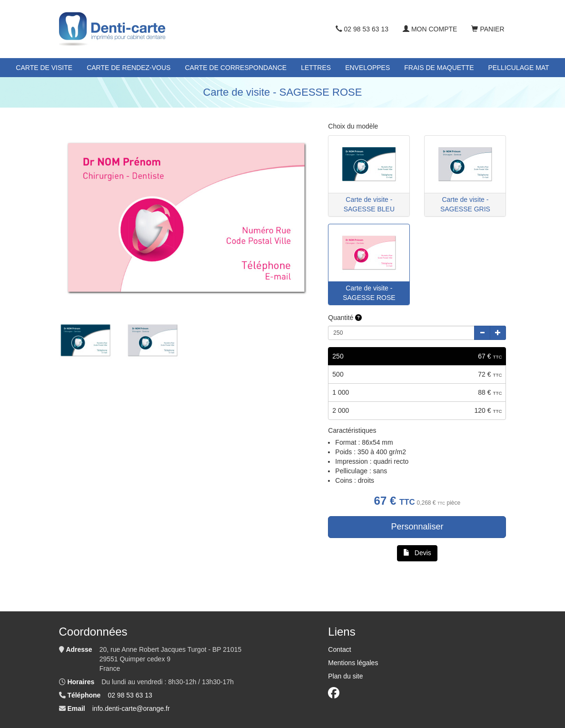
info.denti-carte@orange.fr (131, 708)
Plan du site (345, 676)
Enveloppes (367, 68)
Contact (339, 649)
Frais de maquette (439, 68)
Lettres (316, 68)
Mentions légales (353, 663)
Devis (417, 553)
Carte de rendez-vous (129, 68)
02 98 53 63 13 (362, 29)
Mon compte (430, 29)
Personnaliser (417, 527)
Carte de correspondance (236, 68)
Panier (488, 29)
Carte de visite (44, 68)
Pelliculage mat (519, 68)
